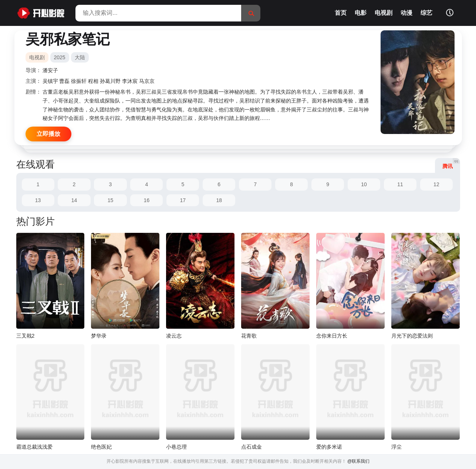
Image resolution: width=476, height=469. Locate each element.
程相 (93, 81)
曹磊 (64, 81)
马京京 (147, 81)
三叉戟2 (26, 336)
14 (74, 200)
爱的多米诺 (329, 447)
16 (147, 200)
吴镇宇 (50, 81)
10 (364, 184)
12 (436, 184)
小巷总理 (176, 447)
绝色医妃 (101, 447)
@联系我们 (358, 461)
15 (111, 200)
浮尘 (396, 447)
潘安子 (50, 70)
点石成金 (251, 447)
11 (400, 184)
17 (183, 200)
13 (38, 200)
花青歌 (249, 336)
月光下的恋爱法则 (412, 336)
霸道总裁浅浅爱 (34, 447)
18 (219, 200)
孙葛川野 (110, 81)
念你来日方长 (332, 336)
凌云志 (174, 336)
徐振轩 (79, 81)
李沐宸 (130, 81)
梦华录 (99, 336)
